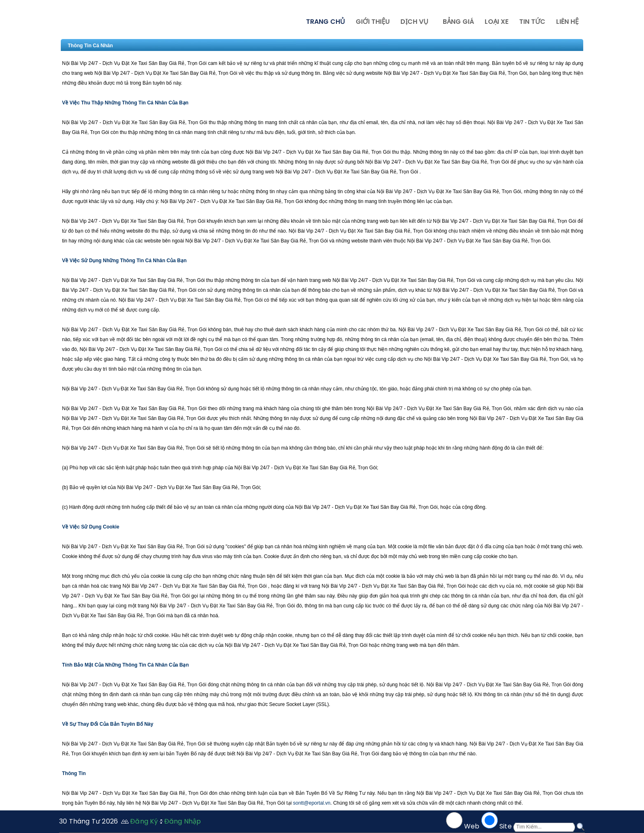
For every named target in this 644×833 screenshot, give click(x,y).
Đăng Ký (144, 821)
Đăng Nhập (183, 821)
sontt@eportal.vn (312, 803)
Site (506, 826)
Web (472, 826)
